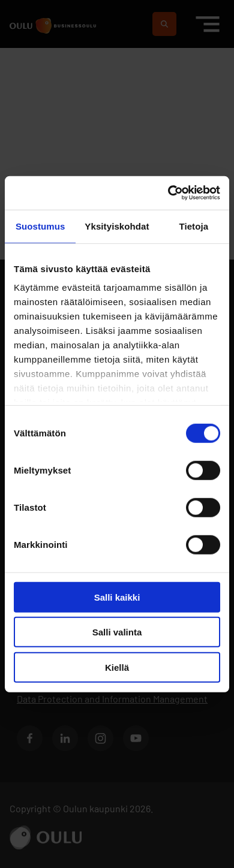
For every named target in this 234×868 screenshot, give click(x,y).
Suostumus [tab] (40, 226)
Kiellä (117, 667)
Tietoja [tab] (193, 226)
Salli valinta (117, 632)
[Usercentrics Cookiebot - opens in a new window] (168, 193)
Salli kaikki (117, 597)
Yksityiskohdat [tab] (117, 226)
